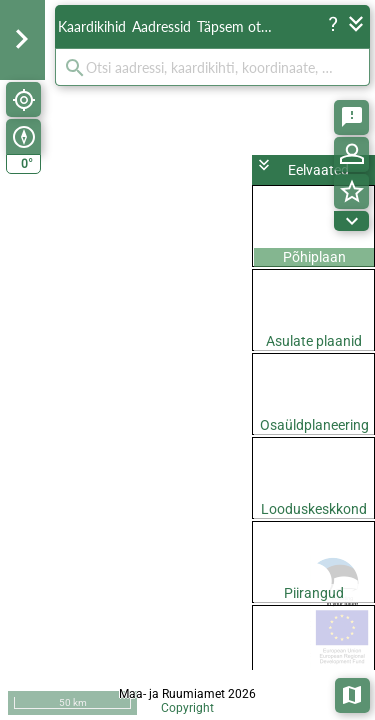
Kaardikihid (92, 26)
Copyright (187, 708)
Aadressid (161, 26)
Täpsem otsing (238, 26)
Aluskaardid (353, 693)
